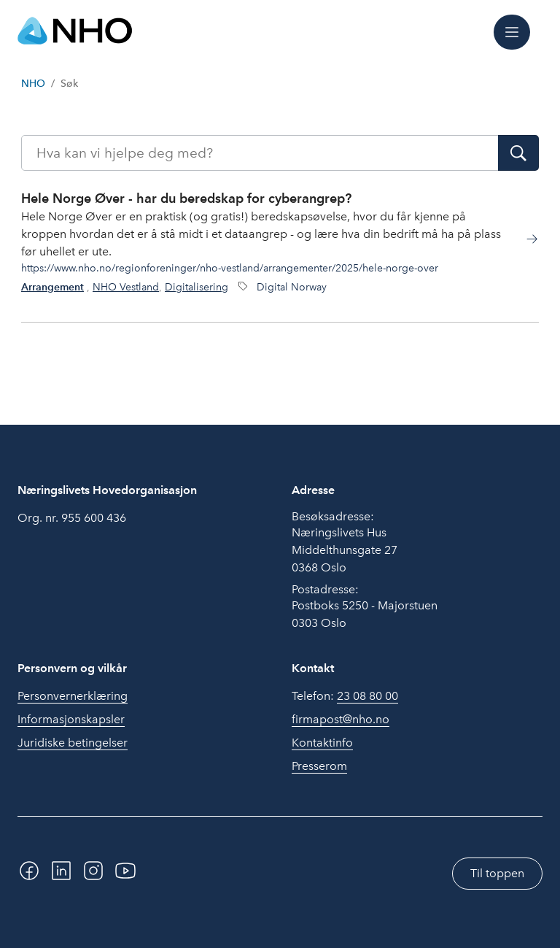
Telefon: (345, 696)
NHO (33, 84)
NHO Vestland (126, 287)
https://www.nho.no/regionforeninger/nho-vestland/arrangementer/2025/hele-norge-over (230, 268)
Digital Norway (292, 287)
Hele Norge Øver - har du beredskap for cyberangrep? (186, 198)
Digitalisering (197, 287)
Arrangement (52, 287)
